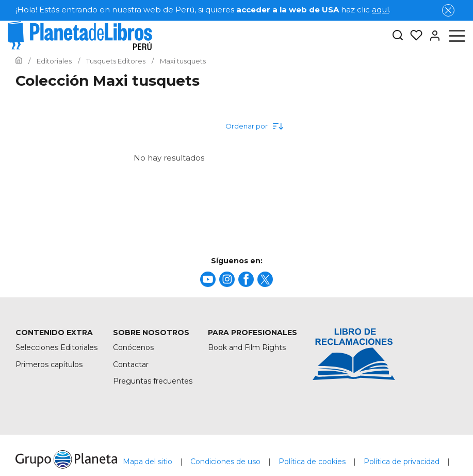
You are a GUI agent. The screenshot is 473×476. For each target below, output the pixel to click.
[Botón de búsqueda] (398, 36)
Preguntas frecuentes (153, 381)
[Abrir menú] (457, 36)
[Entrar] (432, 36)
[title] (208, 279)
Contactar (131, 364)
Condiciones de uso (225, 462)
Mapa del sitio (148, 462)
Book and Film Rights (247, 347)
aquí (380, 10)
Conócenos (133, 347)
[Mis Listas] (413, 36)
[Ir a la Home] (19, 61)
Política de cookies (312, 462)
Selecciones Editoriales (56, 347)
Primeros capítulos (49, 364)
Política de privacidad (402, 462)
